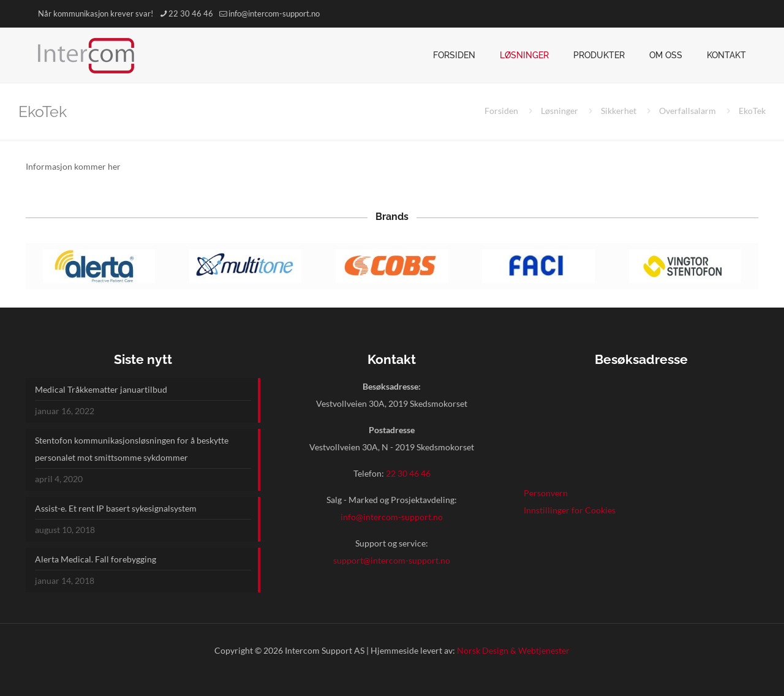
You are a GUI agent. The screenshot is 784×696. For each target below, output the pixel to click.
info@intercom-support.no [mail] (274, 13)
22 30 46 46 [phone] (191, 13)
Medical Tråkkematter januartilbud (101, 389)
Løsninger (560, 111)
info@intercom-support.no (392, 517)
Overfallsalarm (688, 111)
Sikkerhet (619, 111)
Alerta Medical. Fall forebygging (96, 559)
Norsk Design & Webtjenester (513, 650)
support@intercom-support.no (392, 560)
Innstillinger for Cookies (570, 510)
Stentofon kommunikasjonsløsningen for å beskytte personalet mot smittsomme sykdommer (132, 449)
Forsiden (501, 111)
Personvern (546, 493)
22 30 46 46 (408, 473)
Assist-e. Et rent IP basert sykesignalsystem (116, 508)
